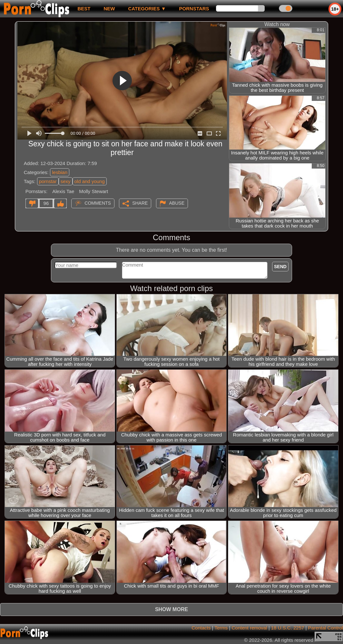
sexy (66, 181)
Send (280, 267)
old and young (90, 181)
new (109, 9)
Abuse (177, 203)
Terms (221, 628)
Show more (171, 609)
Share (140, 203)
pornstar (48, 181)
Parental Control (326, 628)
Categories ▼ (147, 9)
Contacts (201, 628)
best (84, 9)
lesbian (60, 172)
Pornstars (194, 9)
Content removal (249, 628)
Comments (98, 203)
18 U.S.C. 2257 (288, 628)
